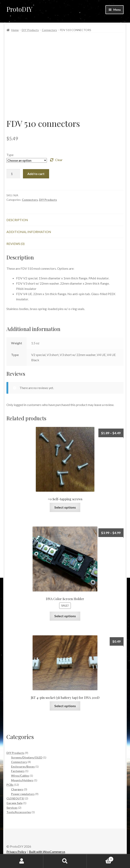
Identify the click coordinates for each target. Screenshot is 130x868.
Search (65, 861)
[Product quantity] (13, 174)
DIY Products (30, 30)
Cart (100, 858)
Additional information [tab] (29, 232)
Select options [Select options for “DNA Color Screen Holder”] (65, 616)
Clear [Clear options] (59, 160)
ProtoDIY (19, 9)
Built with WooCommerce (47, 852)
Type (10, 155)
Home (15, 30)
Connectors (49, 30)
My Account (22, 861)
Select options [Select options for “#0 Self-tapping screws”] (65, 507)
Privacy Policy (16, 852)
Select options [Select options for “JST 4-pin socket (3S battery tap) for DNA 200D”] (65, 706)
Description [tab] (17, 220)
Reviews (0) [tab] (15, 244)
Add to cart (36, 174)
